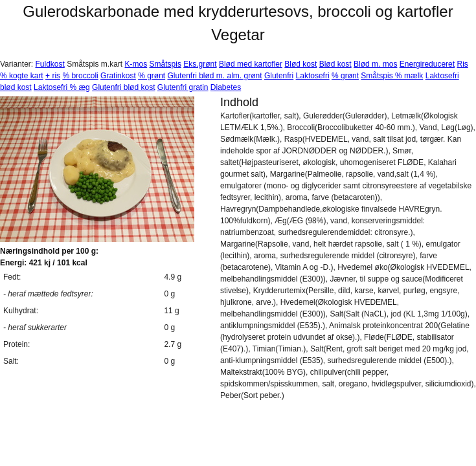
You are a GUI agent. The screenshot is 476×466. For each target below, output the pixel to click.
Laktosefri (313, 76)
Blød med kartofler (251, 64)
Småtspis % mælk (392, 76)
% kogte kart (22, 76)
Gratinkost (118, 76)
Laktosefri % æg (62, 87)
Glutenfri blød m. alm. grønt (215, 76)
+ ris (53, 76)
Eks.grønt (200, 64)
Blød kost (300, 64)
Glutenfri (279, 76)
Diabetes (226, 87)
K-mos (136, 64)
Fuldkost (50, 64)
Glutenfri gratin (183, 87)
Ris (462, 64)
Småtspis (165, 64)
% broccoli (80, 76)
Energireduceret (427, 64)
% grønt (152, 76)
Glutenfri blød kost (123, 87)
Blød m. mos (375, 64)
